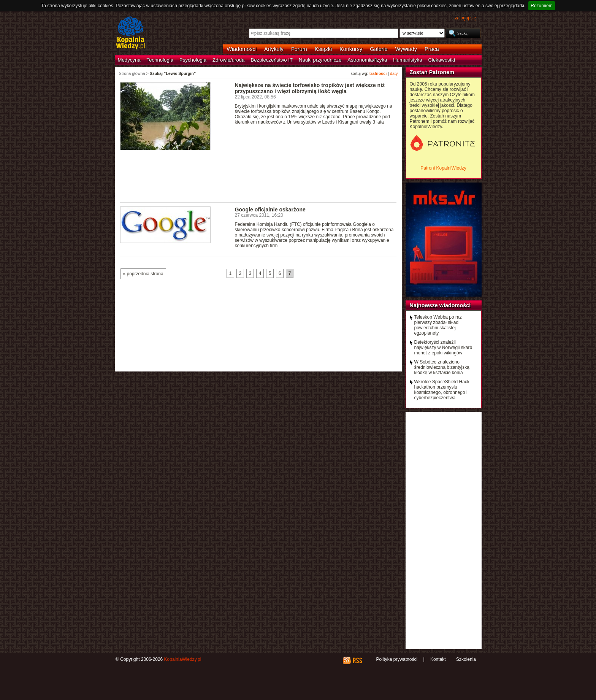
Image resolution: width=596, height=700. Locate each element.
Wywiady (406, 49)
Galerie (379, 49)
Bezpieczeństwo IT (272, 60)
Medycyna (129, 60)
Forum (299, 49)
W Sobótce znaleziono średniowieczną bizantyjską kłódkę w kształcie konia (442, 367)
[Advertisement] (258, 180)
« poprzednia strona (143, 274)
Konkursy (351, 49)
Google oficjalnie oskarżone (270, 210)
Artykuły (274, 49)
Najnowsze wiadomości (440, 305)
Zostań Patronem (432, 72)
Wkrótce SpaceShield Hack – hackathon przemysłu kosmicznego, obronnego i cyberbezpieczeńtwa (444, 390)
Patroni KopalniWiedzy (443, 168)
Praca (432, 49)
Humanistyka (407, 60)
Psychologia (193, 60)
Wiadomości (242, 49)
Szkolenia (466, 659)
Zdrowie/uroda (228, 60)
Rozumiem (541, 6)
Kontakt (438, 659)
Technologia (160, 60)
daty (394, 73)
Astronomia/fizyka (367, 60)
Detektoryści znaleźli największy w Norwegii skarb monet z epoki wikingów (443, 348)
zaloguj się (465, 18)
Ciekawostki (442, 60)
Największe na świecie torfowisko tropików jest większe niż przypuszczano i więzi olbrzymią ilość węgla (310, 88)
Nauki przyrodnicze (320, 60)
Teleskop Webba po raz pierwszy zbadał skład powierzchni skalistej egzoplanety (438, 325)
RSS (357, 660)
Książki (323, 49)
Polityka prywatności (397, 659)
